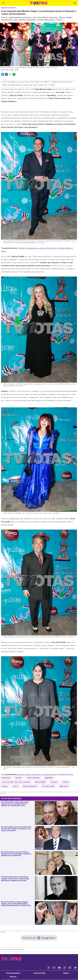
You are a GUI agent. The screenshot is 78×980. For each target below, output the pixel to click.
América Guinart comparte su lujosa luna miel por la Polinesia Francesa (46, 774)
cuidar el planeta (33, 778)
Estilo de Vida (40, 973)
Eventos (19, 778)
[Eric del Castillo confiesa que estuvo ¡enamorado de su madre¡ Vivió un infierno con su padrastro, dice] (56, 813)
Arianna (5, 786)
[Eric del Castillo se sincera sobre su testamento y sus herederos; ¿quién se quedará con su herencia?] (56, 863)
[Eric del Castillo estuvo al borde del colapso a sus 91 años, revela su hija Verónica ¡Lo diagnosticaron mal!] (56, 888)
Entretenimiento (13, 973)
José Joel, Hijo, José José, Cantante (16, 782)
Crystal (65, 782)
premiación (6, 778)
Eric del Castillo (48, 786)
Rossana (54, 782)
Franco (16, 786)
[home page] (39, 3)
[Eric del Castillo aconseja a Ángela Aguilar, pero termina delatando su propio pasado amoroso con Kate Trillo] (56, 913)
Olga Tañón (64, 786)
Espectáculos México (9, 8)
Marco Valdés (40, 782)
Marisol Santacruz (30, 786)
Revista (13, 977)
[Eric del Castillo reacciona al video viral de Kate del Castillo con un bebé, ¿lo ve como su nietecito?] (56, 838)
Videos (66, 973)
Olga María (49, 778)
